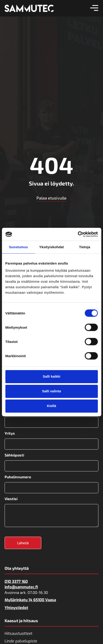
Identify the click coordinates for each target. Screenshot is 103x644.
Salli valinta (51, 391)
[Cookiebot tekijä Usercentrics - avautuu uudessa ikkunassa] (78, 234)
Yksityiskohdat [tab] (51, 247)
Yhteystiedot (16, 608)
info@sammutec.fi (21, 587)
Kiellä (51, 406)
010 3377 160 (16, 582)
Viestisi (11, 499)
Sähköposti (14, 455)
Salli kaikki (51, 376)
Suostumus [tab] (18, 247)
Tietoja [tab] (85, 247)
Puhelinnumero (18, 477)
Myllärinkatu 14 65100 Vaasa (30, 600)
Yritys (10, 433)
